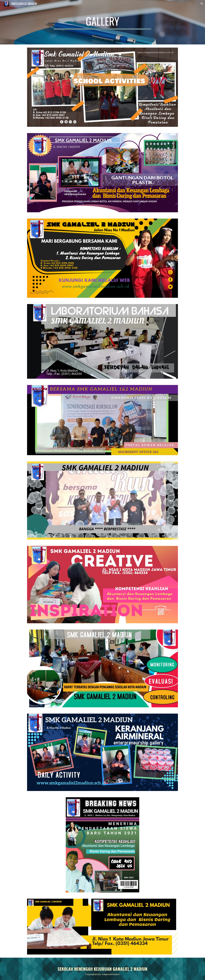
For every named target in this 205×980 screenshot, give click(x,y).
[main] (102, 22)
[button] (202, 4)
